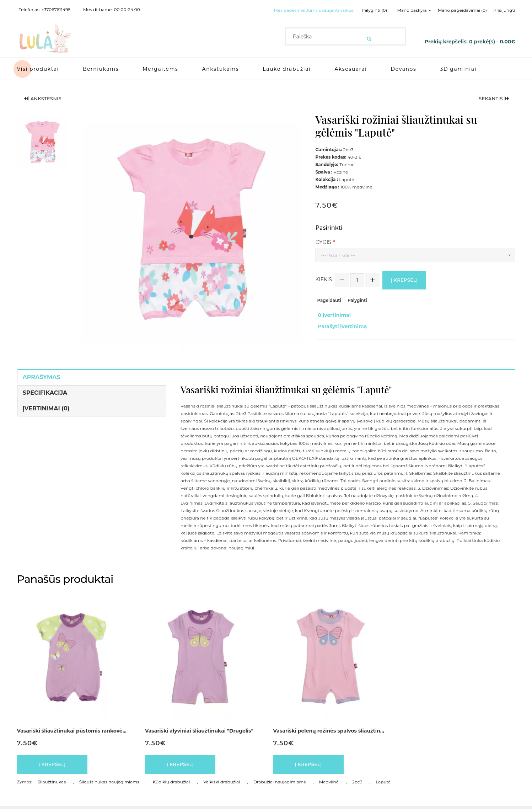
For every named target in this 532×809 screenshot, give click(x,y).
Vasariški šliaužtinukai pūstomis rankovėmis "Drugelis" (88, 731)
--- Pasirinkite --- (338, 255)
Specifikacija (45, 393)
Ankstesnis (47, 100)
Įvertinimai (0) (46, 408)
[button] (43, 143)
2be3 (357, 785)
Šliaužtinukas (52, 785)
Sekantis (490, 100)
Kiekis (324, 281)
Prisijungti (504, 10)
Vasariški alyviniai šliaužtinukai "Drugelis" (199, 731)
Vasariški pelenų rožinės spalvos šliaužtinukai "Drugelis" (346, 731)
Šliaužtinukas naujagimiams (109, 785)
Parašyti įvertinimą (340, 324)
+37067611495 (56, 10)
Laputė (383, 785)
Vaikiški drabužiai (222, 785)
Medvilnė (329, 785)
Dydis (323, 242)
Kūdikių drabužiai (171, 785)
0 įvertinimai (332, 316)
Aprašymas (42, 377)
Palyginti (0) (367, 10)
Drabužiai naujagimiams (280, 785)
